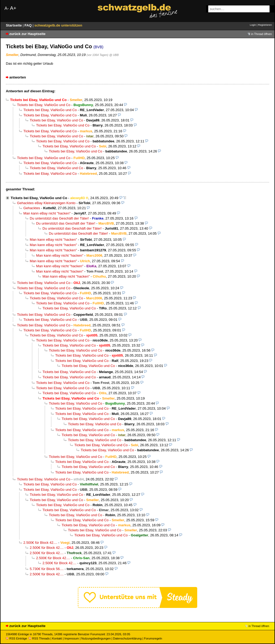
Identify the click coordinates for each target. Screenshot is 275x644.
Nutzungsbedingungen (96, 638)
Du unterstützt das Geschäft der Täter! (59, 218)
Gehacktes (32, 208)
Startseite (14, 25)
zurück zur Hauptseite (27, 34)
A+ (13, 8)
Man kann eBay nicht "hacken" (47, 213)
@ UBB (114, 55)
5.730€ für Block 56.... (47, 569)
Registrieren (265, 25)
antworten (18, 77)
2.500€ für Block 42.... (40, 543)
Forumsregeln (153, 638)
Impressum (72, 638)
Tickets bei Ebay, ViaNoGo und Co (44, 105)
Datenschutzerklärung (127, 638)
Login (253, 25)
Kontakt (57, 638)
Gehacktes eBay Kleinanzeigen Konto (46, 203)
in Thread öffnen (261, 34)
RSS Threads (39, 638)
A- (7, 8)
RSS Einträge (16, 638)
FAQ (29, 25)
